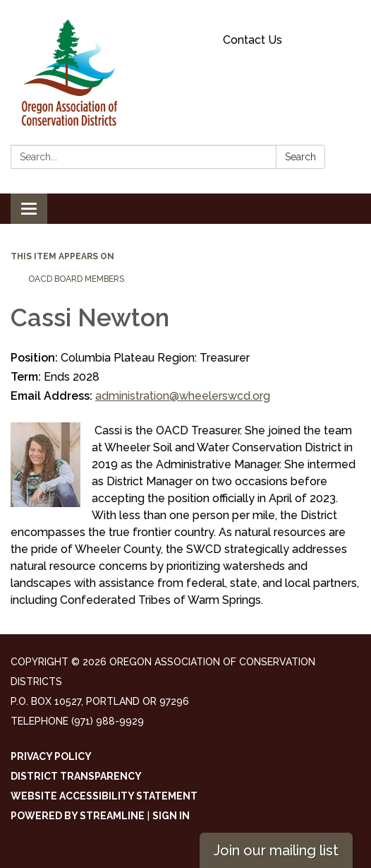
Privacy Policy (51, 756)
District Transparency (76, 776)
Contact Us (253, 40)
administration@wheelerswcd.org (183, 396)
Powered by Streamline (78, 816)
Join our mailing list (276, 850)
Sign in (171, 816)
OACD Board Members (76, 279)
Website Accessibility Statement (104, 796)
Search (300, 157)
